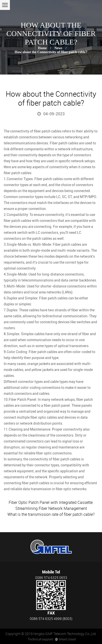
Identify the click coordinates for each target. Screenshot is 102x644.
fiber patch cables (48, 131)
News (58, 48)
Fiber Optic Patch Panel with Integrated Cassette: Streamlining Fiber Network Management (51, 505)
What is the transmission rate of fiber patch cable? (51, 514)
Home (42, 48)
